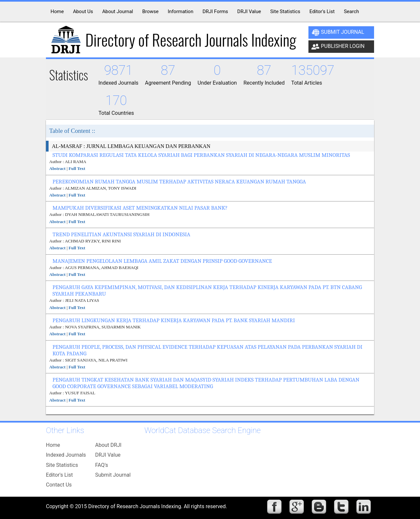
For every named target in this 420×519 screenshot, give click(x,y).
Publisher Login (338, 47)
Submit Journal (338, 32)
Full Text (77, 168)
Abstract (57, 168)
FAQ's (102, 465)
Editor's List (59, 475)
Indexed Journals (66, 455)
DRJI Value (108, 455)
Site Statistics (62, 465)
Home (53, 445)
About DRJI (108, 445)
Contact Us (59, 485)
